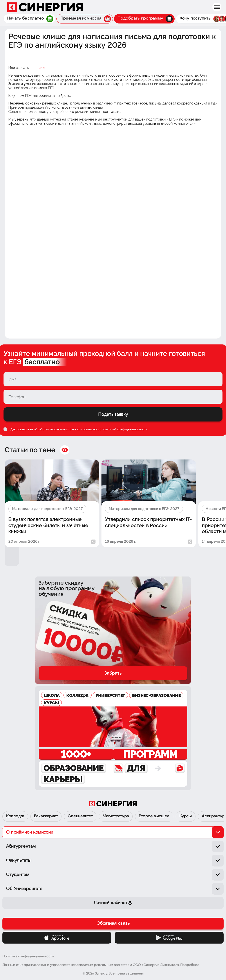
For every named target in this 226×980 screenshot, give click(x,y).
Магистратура (116, 816)
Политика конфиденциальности (28, 957)
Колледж (15, 816)
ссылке (40, 68)
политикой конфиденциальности (125, 429)
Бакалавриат (46, 816)
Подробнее (190, 965)
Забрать (113, 673)
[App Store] (57, 938)
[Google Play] (169, 938)
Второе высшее (154, 816)
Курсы (186, 816)
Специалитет (80, 816)
